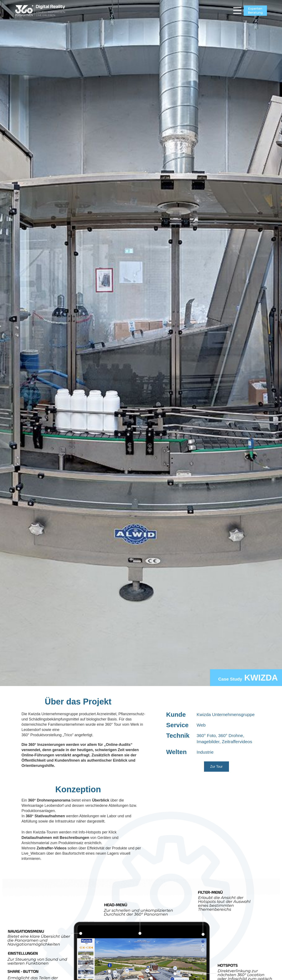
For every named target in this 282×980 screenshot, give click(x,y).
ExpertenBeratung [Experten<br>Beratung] (255, 11)
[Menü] (237, 10)
